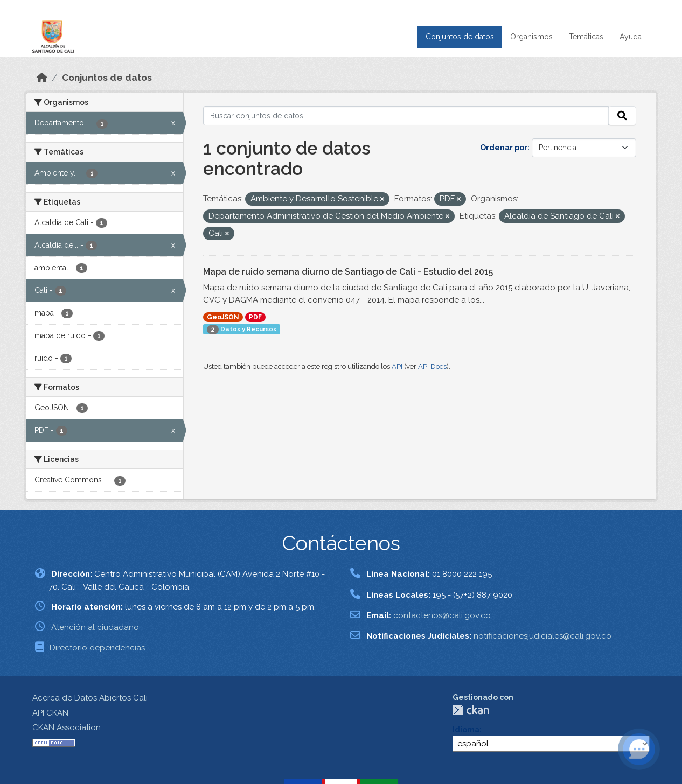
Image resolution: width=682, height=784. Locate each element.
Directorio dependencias (97, 648)
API (397, 366)
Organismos (531, 37)
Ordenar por (504, 148)
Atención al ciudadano (95, 627)
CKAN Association (67, 727)
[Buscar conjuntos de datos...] (406, 116)
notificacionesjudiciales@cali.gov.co (542, 636)
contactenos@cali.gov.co (442, 615)
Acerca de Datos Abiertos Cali (90, 698)
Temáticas (586, 37)
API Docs (432, 366)
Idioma (466, 730)
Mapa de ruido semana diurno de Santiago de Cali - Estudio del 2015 (348, 272)
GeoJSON (223, 317)
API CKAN (50, 713)
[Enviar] (622, 116)
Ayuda (631, 37)
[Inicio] (42, 78)
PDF (255, 317)
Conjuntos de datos (460, 37)
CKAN (471, 710)
